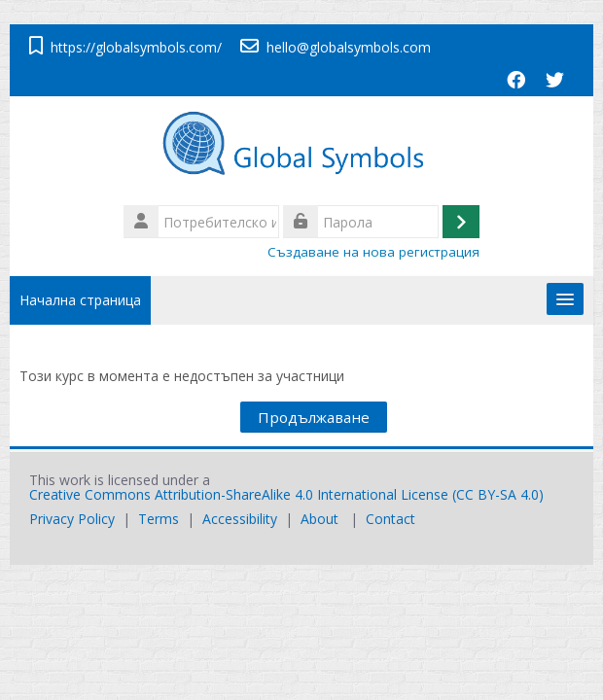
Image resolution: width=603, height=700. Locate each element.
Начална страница (80, 300)
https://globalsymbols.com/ (136, 47)
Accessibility (240, 519)
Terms (159, 519)
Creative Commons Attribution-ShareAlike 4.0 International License (239, 494)
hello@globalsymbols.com (349, 47)
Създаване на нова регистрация (373, 252)
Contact (390, 519)
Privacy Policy (72, 519)
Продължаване (314, 417)
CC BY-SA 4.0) (500, 494)
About (319, 519)
